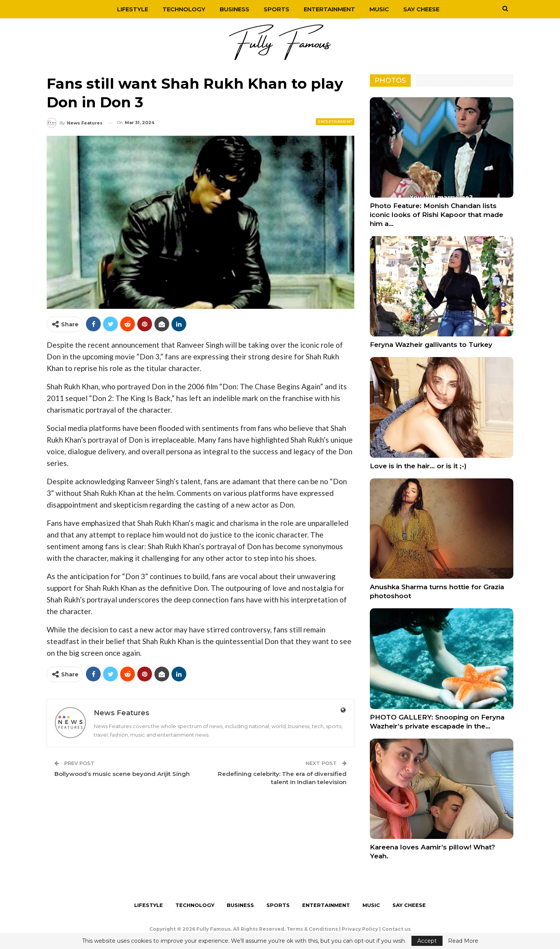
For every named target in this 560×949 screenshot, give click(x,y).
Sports (276, 9)
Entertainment (329, 9)
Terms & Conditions (312, 929)
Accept (427, 941)
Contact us (396, 929)
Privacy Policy (360, 929)
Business (234, 9)
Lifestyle (133, 9)
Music (379, 9)
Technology (184, 9)
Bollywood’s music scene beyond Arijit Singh (122, 774)
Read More (463, 941)
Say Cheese (421, 9)
